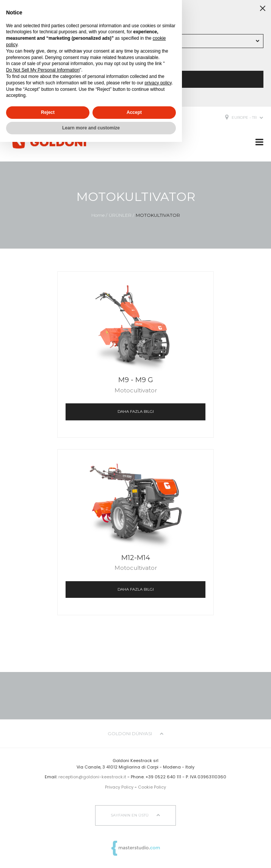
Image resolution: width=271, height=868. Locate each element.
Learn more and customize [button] (91, 128)
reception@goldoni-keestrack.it (92, 777)
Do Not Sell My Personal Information (43, 70)
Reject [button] (48, 112)
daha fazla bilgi (136, 411)
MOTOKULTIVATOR (158, 215)
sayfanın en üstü (135, 815)
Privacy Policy (119, 787)
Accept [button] (134, 112)
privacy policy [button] (158, 83)
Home (98, 215)
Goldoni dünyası (136, 733)
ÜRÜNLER (120, 215)
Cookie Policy (152, 787)
